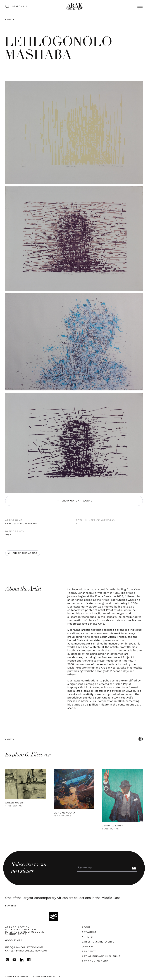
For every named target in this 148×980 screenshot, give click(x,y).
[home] (75, 6)
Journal (88, 947)
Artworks (89, 932)
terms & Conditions (17, 977)
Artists (10, 19)
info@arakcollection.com (24, 947)
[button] (140, 6)
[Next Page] (74, 501)
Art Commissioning (95, 961)
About (86, 927)
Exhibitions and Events (98, 942)
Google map (14, 940)
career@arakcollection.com (26, 951)
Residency (89, 952)
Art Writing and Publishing (101, 956)
